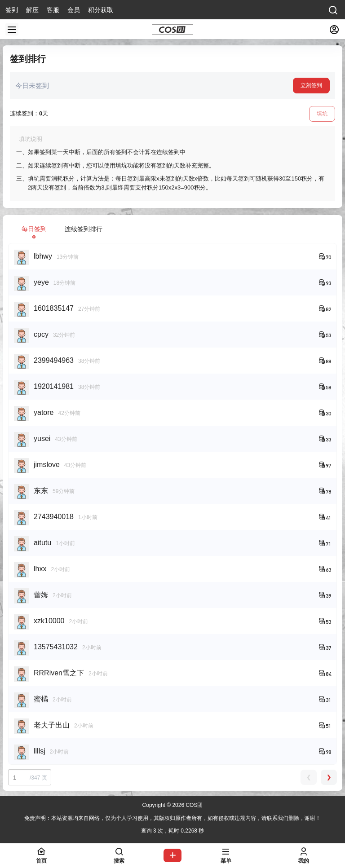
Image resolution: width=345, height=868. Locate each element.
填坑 (322, 114)
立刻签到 (311, 85)
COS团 (193, 805)
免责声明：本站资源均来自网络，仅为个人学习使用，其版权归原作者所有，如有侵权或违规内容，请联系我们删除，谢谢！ (172, 818)
